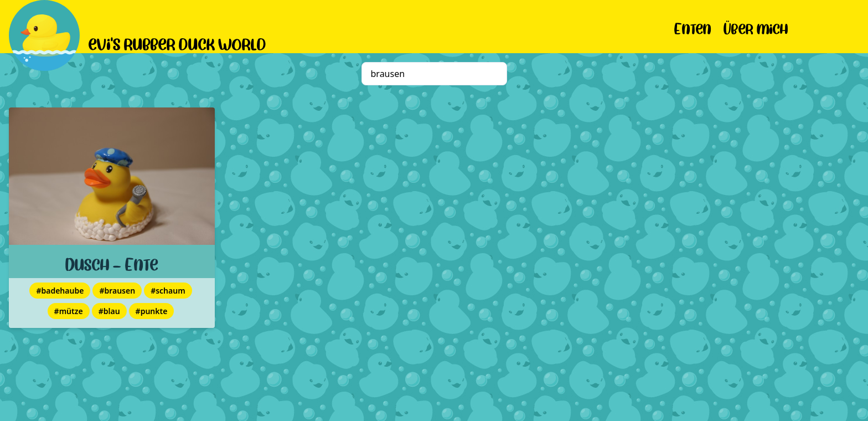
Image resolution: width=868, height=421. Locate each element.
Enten (693, 27)
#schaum (168, 291)
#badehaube (60, 291)
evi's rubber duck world (177, 42)
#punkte (152, 311)
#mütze (69, 311)
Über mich (756, 27)
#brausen (117, 291)
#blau (109, 311)
